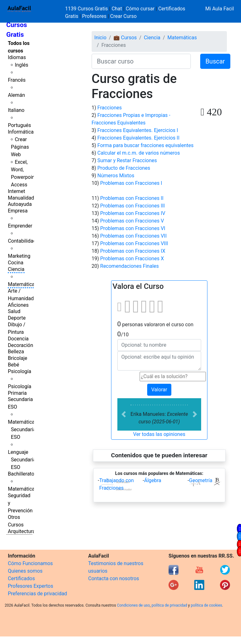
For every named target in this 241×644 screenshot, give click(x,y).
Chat (117, 9)
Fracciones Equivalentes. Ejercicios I (138, 130)
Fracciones (110, 108)
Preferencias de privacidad (37, 594)
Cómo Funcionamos (30, 563)
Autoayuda (20, 204)
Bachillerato (21, 474)
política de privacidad (169, 605)
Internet (16, 191)
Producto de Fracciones (124, 168)
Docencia (18, 339)
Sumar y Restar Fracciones (127, 160)
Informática (21, 132)
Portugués (19, 125)
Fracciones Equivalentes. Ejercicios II (138, 138)
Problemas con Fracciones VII (133, 236)
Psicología (19, 371)
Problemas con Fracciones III (132, 206)
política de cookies (206, 605)
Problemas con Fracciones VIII (134, 243)
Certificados (21, 578)
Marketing (19, 256)
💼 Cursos (125, 38)
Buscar (215, 61)
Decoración (21, 345)
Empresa (18, 211)
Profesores (94, 16)
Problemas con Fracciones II (132, 198)
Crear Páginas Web (20, 147)
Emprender (20, 226)
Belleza (16, 352)
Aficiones (18, 305)
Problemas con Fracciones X (132, 259)
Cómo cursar (140, 9)
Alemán (16, 95)
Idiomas (17, 57)
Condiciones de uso (134, 605)
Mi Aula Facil (220, 9)
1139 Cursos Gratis (87, 9)
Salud (14, 311)
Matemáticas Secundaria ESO (23, 429)
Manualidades (24, 198)
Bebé (13, 365)
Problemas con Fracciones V (132, 221)
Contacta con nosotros (114, 578)
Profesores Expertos (30, 586)
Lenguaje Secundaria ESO (22, 460)
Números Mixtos (116, 176)
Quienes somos (25, 571)
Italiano (16, 110)
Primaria (17, 393)
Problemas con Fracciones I (131, 183)
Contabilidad (22, 241)
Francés (17, 80)
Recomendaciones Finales (129, 266)
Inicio (100, 38)
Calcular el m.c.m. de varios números (139, 153)
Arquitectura (21, 531)
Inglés (21, 65)
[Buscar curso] (141, 61)
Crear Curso (123, 16)
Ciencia (16, 269)
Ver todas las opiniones (159, 434)
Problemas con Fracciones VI (133, 228)
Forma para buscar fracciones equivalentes (145, 145)
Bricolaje (18, 358)
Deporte (17, 318)
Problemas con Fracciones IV (133, 213)
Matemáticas (23, 284)
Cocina (16, 263)
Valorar (159, 390)
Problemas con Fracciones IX (133, 251)
